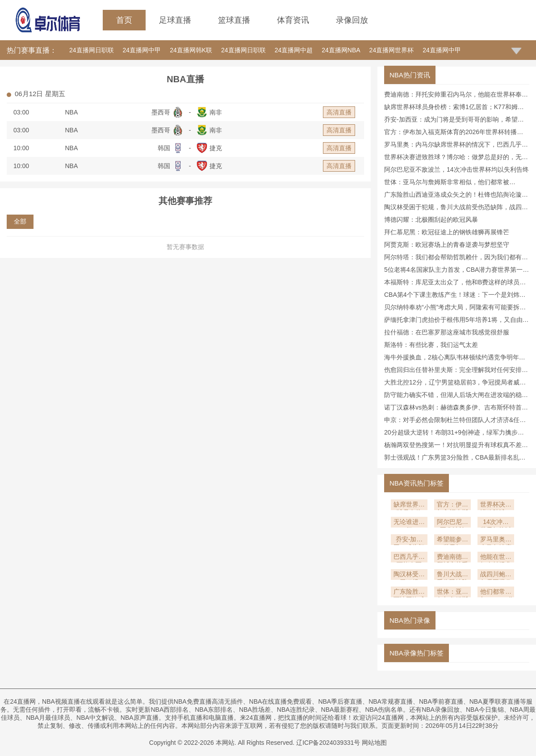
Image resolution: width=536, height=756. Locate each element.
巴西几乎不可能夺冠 (409, 558)
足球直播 (175, 20)
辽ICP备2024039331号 (328, 743)
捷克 (216, 148)
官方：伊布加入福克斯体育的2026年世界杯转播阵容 (452, 505)
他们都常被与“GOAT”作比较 (497, 593)
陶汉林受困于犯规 (409, 575)
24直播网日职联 (92, 50)
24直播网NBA (341, 50)
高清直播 (339, 112)
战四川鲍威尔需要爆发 (496, 575)
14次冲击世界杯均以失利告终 (496, 523)
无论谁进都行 (409, 523)
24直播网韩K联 (191, 50)
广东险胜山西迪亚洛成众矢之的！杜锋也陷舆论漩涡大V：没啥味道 (409, 593)
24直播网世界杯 (392, 50)
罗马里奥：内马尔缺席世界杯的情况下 (496, 540)
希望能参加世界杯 (452, 540)
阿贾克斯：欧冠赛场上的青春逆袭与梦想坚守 (447, 245)
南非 (216, 112)
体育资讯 (293, 20)
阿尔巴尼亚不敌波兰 (452, 523)
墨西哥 (161, 112)
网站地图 (374, 743)
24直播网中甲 (142, 50)
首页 (124, 20)
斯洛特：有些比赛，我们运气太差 (431, 345)
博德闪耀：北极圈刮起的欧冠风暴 (431, 220)
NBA (72, 112)
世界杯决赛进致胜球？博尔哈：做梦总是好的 (496, 505)
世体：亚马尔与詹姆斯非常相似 (452, 593)
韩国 (164, 148)
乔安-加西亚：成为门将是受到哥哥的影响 (409, 540)
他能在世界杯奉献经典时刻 (496, 558)
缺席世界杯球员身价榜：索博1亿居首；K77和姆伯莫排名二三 (409, 505)
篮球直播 (234, 20)
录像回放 (352, 20)
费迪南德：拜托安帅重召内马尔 (452, 558)
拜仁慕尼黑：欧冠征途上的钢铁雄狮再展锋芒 (447, 232)
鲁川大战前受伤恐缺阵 (452, 575)
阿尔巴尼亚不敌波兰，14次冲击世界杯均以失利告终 (456, 169)
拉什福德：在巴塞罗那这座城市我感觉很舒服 (447, 332)
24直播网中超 (294, 50)
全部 (20, 221)
